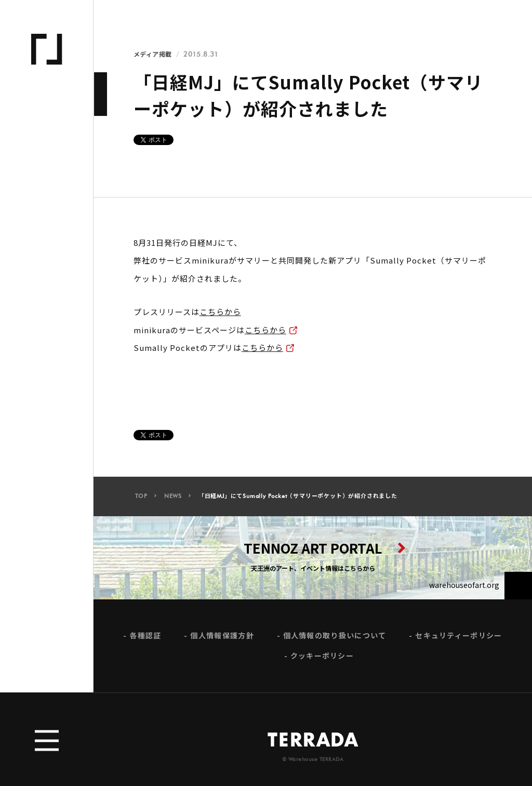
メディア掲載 (153, 55)
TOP (141, 499)
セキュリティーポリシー (458, 639)
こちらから (220, 312)
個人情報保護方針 (222, 639)
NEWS (173, 499)
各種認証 (145, 639)
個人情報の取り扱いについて (335, 639)
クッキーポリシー (322, 659)
